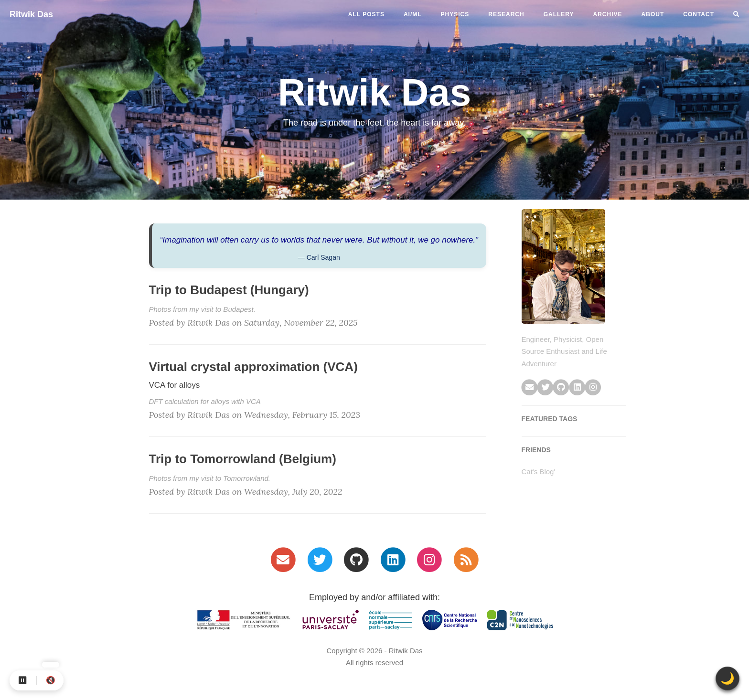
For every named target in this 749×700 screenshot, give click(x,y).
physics (455, 14)
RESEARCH (506, 14)
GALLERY (559, 14)
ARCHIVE (608, 14)
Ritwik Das (31, 14)
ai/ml (413, 14)
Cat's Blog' (539, 472)
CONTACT (699, 14)
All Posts (366, 14)
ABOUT (653, 14)
